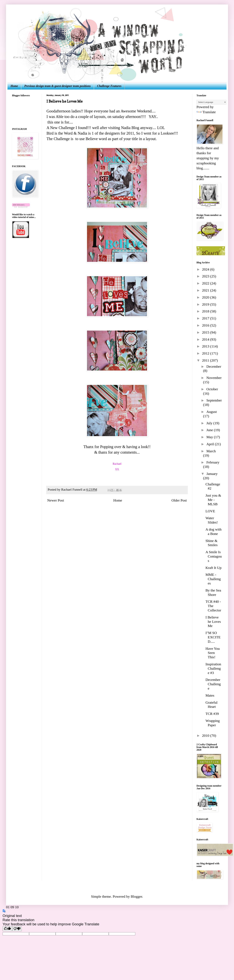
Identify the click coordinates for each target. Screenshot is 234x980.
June (210, 430)
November (214, 378)
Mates (210, 695)
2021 (206, 290)
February (213, 462)
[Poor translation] (17, 929)
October (212, 389)
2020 (206, 297)
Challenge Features (109, 86)
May (210, 437)
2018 (206, 311)
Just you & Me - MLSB (213, 500)
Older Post (179, 500)
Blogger (136, 896)
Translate (206, 112)
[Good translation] (7, 929)
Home (14, 86)
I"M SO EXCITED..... (213, 637)
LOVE (210, 511)
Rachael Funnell (72, 490)
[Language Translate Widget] (211, 102)
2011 (206, 360)
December (214, 366)
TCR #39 (212, 714)
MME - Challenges (213, 579)
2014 (206, 339)
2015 (206, 332)
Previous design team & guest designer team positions (58, 86)
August (212, 412)
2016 (206, 325)
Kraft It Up (214, 568)
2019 (206, 304)
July (210, 423)
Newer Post (56, 500)
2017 (206, 318)
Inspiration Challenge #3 (213, 668)
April (211, 444)
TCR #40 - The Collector (213, 606)
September (214, 400)
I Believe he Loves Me (213, 622)
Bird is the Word (60, 133)
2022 (206, 283)
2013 (206, 346)
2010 (206, 736)
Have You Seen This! (213, 653)
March (211, 451)
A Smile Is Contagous (214, 556)
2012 (206, 353)
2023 (206, 276)
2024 (206, 269)
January (212, 474)
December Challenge (213, 684)
